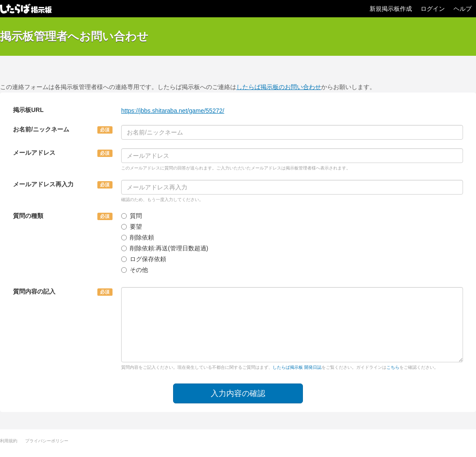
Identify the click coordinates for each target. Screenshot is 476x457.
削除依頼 (138, 237)
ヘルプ (463, 9)
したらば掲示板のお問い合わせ (279, 87)
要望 (132, 227)
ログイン (433, 9)
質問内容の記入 (34, 291)
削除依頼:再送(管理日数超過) (165, 248)
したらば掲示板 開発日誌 (297, 367)
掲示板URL (28, 110)
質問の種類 (28, 216)
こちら (393, 367)
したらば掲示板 (26, 9)
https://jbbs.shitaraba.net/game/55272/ (173, 111)
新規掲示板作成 (391, 9)
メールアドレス (34, 153)
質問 (132, 216)
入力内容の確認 (238, 393)
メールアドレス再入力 (43, 184)
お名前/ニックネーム (41, 129)
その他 (135, 270)
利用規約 (9, 441)
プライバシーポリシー (47, 441)
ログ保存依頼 (144, 259)
